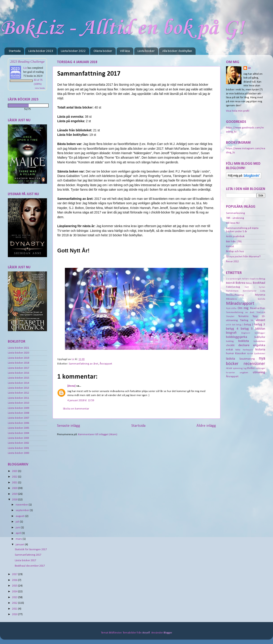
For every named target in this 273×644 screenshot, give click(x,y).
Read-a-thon (258, 308)
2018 (15, 500)
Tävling (244, 320)
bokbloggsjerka (237, 337)
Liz (25, 68)
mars (19, 539)
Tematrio (243, 316)
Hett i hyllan (255, 287)
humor (230, 354)
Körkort (230, 247)
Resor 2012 (232, 262)
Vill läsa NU (233, 223)
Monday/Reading (235, 295)
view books (40, 88)
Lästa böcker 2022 (73, 51)
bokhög (230, 341)
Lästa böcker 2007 (18, 418)
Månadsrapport (240, 304)
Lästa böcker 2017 (18, 368)
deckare (244, 345)
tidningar (260, 368)
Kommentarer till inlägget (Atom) (98, 435)
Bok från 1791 (234, 242)
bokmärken (259, 341)
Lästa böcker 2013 (18, 388)
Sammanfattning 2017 (28, 555)
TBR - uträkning (235, 218)
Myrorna (260, 295)
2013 (15, 597)
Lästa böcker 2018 (18, 363)
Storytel (230, 316)
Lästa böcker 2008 (18, 413)
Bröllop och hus (235, 252)
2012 (15, 603)
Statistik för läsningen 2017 (31, 550)
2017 (15, 574)
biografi (231, 333)
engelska (259, 345)
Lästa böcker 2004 (18, 433)
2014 (15, 592)
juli (18, 522)
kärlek (250, 354)
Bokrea (240, 283)
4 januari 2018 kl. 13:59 (81, 401)
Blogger (168, 633)
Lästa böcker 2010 (18, 403)
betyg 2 (249, 325)
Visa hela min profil (238, 111)
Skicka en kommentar (76, 409)
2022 (15, 477)
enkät (229, 350)
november (22, 505)
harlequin (248, 350)
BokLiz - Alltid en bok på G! (122, 28)
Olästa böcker (103, 51)
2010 (15, 614)
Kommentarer (250, 291)
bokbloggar (260, 333)
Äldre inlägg (206, 426)
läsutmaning (247, 359)
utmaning (259, 372)
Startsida (15, 51)
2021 (15, 483)
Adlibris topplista (250, 279)
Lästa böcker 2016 (18, 373)
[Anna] (71, 386)
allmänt (260, 320)
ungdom (244, 373)
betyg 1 (240, 325)
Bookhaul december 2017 (30, 566)
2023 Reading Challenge (28, 61)
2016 (15, 580)
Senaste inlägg (69, 426)
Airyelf (146, 633)
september (23, 510)
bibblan (260, 329)
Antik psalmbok (235, 237)
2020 (15, 488)
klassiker (241, 354)
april (19, 533)
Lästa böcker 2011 (18, 398)
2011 (15, 609)
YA (252, 320)
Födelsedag (233, 287)
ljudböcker (260, 354)
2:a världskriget (234, 279)
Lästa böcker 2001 (18, 448)
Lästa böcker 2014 (18, 383)
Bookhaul (259, 283)
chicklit (230, 345)
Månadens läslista (246, 299)
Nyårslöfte (231, 308)
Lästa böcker (146, 51)
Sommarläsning (235, 213)
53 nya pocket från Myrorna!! (243, 257)
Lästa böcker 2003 (18, 438)
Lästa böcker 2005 (18, 428)
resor (229, 368)
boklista (244, 341)
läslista (230, 359)
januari (20, 545)
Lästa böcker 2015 (18, 378)
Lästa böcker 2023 (41, 51)
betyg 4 (232, 329)
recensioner (254, 364)
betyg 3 (260, 325)
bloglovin (246, 333)
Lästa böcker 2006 (18, 423)
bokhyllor (260, 337)
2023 (15, 471)
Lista (263, 291)
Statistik (261, 312)
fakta (238, 350)
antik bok (231, 325)
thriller (251, 368)
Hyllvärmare (232, 291)
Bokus (249, 283)
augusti (20, 516)
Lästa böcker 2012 (18, 393)
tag (245, 368)
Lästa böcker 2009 (18, 408)
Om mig (243, 308)
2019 (15, 494)
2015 (15, 586)
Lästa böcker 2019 (18, 358)
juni (18, 528)
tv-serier (230, 373)
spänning (238, 368)
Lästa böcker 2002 (18, 443)
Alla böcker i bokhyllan (177, 51)
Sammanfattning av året (83, 364)
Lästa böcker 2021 (18, 348)
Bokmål (230, 283)
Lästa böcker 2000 (18, 453)
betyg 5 (247, 329)
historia (260, 350)
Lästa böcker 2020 (18, 353)
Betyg (262, 279)
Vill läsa (125, 51)
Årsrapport (106, 364)
